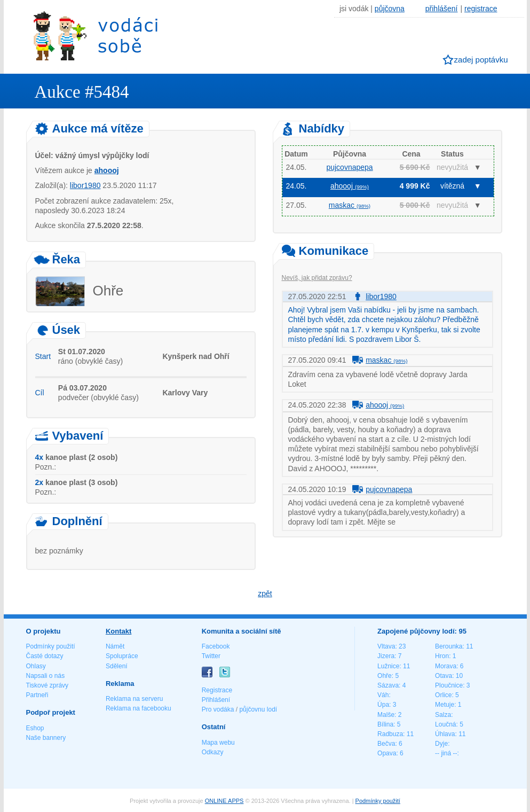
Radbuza (390, 734)
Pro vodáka (218, 709)
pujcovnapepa (349, 167)
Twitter (211, 656)
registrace (481, 9)
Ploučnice (449, 685)
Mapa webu (218, 743)
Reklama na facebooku (139, 708)
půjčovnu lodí (258, 709)
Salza (443, 715)
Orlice (443, 695)
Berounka (449, 646)
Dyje (441, 744)
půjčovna (390, 9)
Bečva (386, 744)
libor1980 (85, 185)
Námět (115, 646)
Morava (446, 666)
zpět (265, 594)
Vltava (386, 646)
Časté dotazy (45, 656)
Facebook (216, 646)
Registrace (217, 690)
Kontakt (118, 631)
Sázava (388, 685)
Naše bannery (46, 738)
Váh (383, 695)
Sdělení (117, 666)
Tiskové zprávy (48, 685)
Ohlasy (36, 666)
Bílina (385, 724)
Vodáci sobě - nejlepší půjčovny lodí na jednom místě (96, 36)
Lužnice (388, 666)
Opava (387, 753)
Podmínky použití (51, 646)
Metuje (445, 705)
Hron (442, 656)
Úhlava (445, 734)
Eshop (35, 728)
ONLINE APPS (224, 801)
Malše (386, 715)
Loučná (445, 724)
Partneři (37, 695)
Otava (444, 676)
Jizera (386, 656)
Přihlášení (216, 700)
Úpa (383, 705)
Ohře (385, 676)
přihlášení (442, 9)
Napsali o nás (46, 676)
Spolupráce (122, 656)
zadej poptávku (481, 60)
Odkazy (213, 752)
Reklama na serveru (134, 699)
